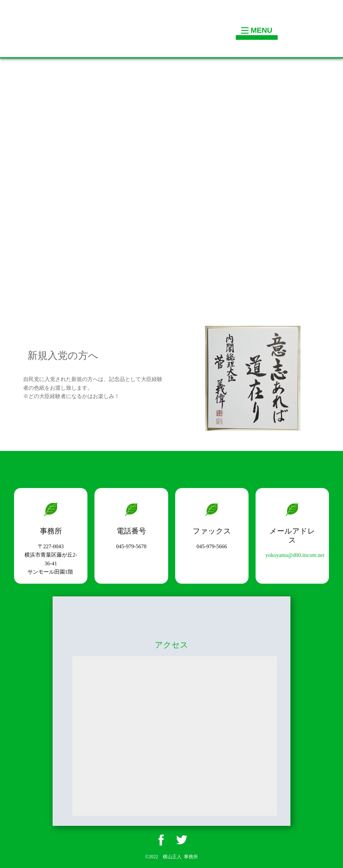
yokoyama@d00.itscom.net (295, 555)
